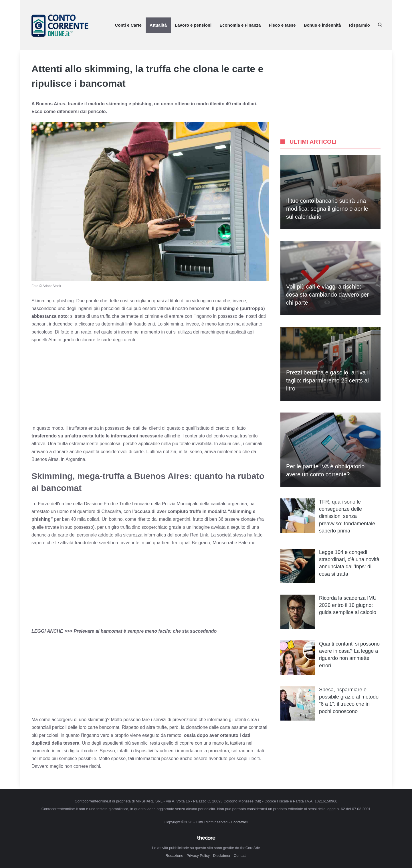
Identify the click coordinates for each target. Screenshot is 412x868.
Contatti (240, 856)
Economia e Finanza (240, 25)
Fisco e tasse (282, 25)
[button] (380, 25)
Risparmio (359, 25)
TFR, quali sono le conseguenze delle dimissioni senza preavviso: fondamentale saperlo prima (347, 516)
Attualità (158, 25)
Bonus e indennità (322, 25)
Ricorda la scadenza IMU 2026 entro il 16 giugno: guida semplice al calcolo (348, 605)
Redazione (174, 856)
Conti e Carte (128, 25)
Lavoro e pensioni (193, 25)
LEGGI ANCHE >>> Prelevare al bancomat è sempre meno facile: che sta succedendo (124, 631)
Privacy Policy (198, 856)
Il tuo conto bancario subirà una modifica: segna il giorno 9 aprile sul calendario (327, 209)
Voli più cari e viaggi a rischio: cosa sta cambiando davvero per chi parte (327, 295)
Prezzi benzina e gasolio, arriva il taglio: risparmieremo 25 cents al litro (328, 380)
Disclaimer (222, 856)
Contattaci (239, 822)
